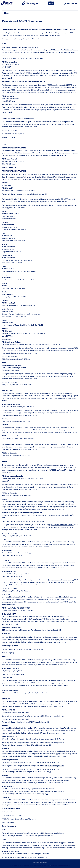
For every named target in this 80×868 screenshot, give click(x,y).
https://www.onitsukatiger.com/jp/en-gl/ (61, 348)
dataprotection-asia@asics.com (54, 716)
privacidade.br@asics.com (14, 521)
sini (7, 39)
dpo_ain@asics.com (42, 857)
